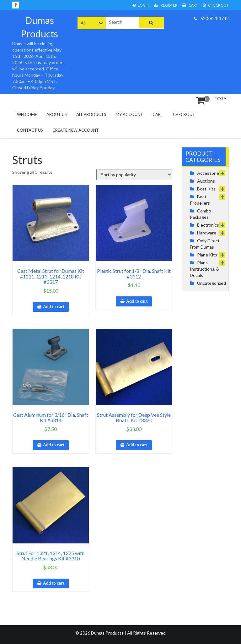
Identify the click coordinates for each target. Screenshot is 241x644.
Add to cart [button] (54, 307)
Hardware (207, 233)
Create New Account (76, 130)
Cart (190, 5)
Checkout (216, 5)
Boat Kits (206, 189)
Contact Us (30, 130)
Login (141, 5)
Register (166, 5)
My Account (129, 114)
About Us (57, 114)
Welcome (27, 114)
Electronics (208, 225)
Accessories (209, 173)
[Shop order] (134, 175)
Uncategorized (212, 283)
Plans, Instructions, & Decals (205, 269)
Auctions (206, 181)
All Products (91, 114)
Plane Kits (207, 255)
